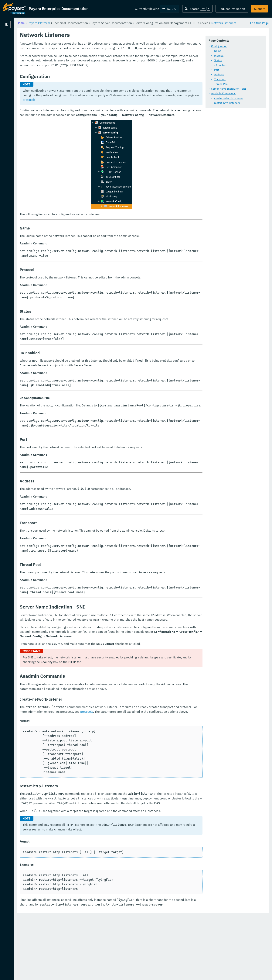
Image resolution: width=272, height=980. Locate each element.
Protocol (219, 56)
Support (259, 9)
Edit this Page (259, 23)
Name (218, 51)
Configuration (219, 46)
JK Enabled (221, 65)
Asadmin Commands (223, 93)
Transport (220, 79)
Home (68, 23)
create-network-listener (229, 98)
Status (218, 60)
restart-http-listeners (227, 103)
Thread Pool (221, 84)
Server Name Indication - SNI (229, 89)
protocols (182, 113)
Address (219, 74)
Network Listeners (89, 27)
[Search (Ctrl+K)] (197, 9)
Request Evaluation (232, 9)
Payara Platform (14, 38)
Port (217, 70)
